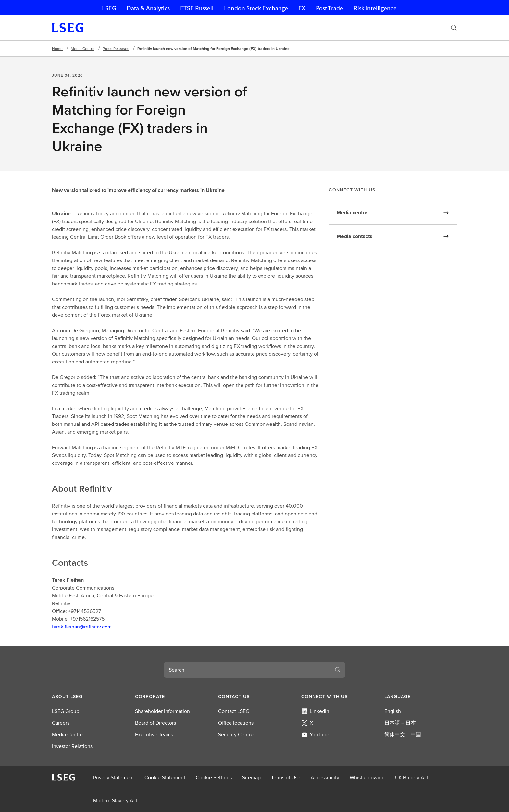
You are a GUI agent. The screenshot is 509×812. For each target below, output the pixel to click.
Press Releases (116, 49)
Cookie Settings (214, 777)
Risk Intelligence (375, 8)
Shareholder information (162, 711)
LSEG (109, 8)
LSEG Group (66, 711)
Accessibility (325, 777)
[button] (88, 696)
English (393, 711)
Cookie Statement (165, 777)
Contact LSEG (234, 711)
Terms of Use (286, 777)
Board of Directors (155, 723)
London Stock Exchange (256, 8)
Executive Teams (154, 735)
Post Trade (329, 8)
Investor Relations (72, 746)
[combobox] (247, 670)
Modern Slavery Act (115, 800)
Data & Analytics (148, 8)
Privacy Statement (114, 777)
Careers (61, 723)
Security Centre (236, 735)
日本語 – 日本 (400, 723)
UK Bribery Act (412, 777)
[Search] (454, 28)
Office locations (236, 723)
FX (302, 8)
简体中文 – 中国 (403, 735)
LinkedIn (315, 711)
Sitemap (251, 777)
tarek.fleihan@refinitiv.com (82, 627)
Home (57, 49)
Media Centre (83, 49)
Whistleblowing (367, 777)
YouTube (315, 735)
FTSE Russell (197, 8)
